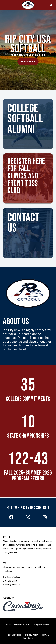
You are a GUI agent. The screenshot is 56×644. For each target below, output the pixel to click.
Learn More (28, 62)
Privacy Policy (32, 635)
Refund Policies (14, 635)
